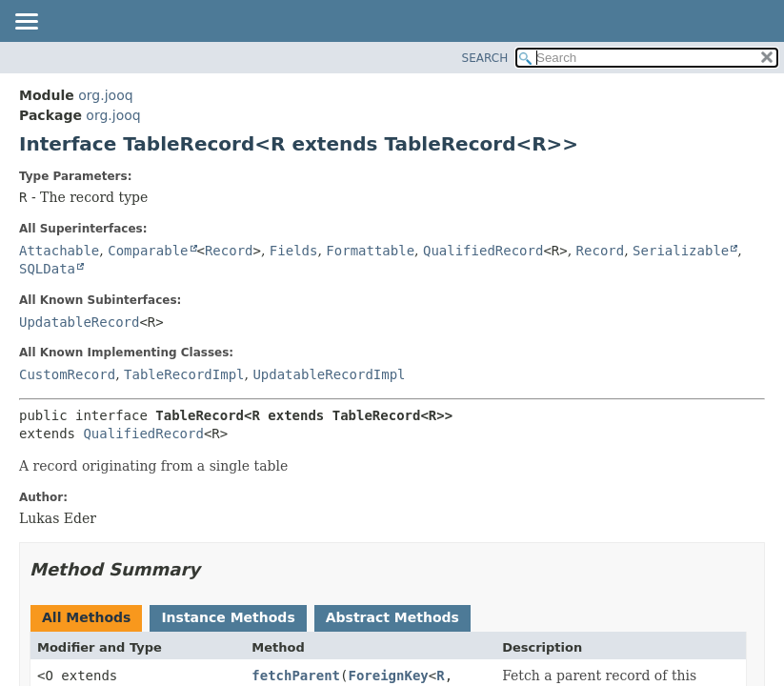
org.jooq (105, 95)
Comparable (148, 251)
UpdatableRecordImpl (329, 374)
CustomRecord (67, 374)
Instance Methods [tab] (228, 617)
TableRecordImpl (184, 374)
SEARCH (485, 58)
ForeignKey (388, 676)
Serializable (681, 251)
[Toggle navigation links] (26, 23)
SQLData (47, 269)
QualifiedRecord (483, 251)
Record (229, 251)
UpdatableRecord (79, 322)
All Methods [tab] (86, 617)
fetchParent (296, 676)
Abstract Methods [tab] (392, 617)
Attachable (59, 251)
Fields (294, 251)
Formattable (370, 251)
